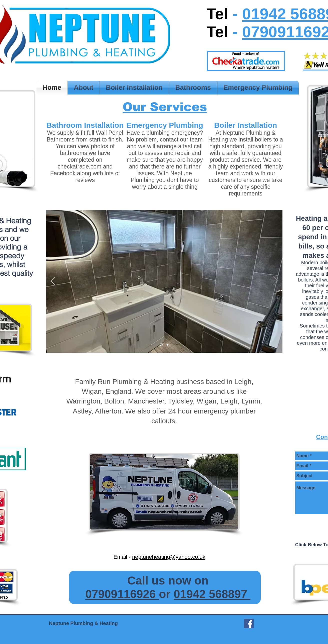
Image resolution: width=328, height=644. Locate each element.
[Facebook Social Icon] (249, 623)
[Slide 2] (161, 345)
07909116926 (122, 594)
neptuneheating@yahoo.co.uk (169, 557)
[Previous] (53, 281)
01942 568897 (212, 594)
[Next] (275, 281)
